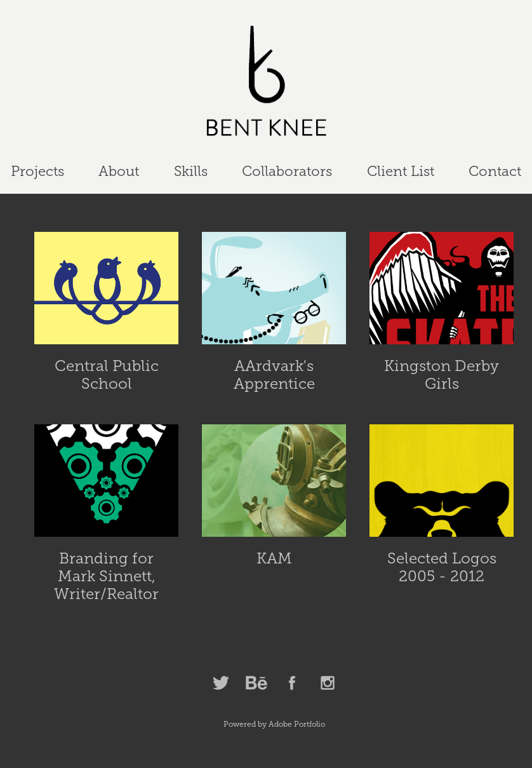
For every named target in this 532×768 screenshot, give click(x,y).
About (119, 171)
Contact (495, 171)
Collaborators (287, 171)
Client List (401, 171)
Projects (37, 171)
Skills (191, 171)
